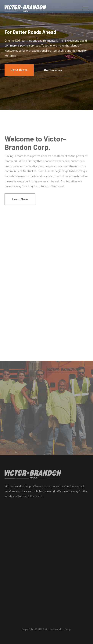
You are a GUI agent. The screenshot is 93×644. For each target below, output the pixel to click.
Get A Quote (19, 70)
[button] (85, 9)
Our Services (53, 70)
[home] (25, 8)
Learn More (20, 200)
